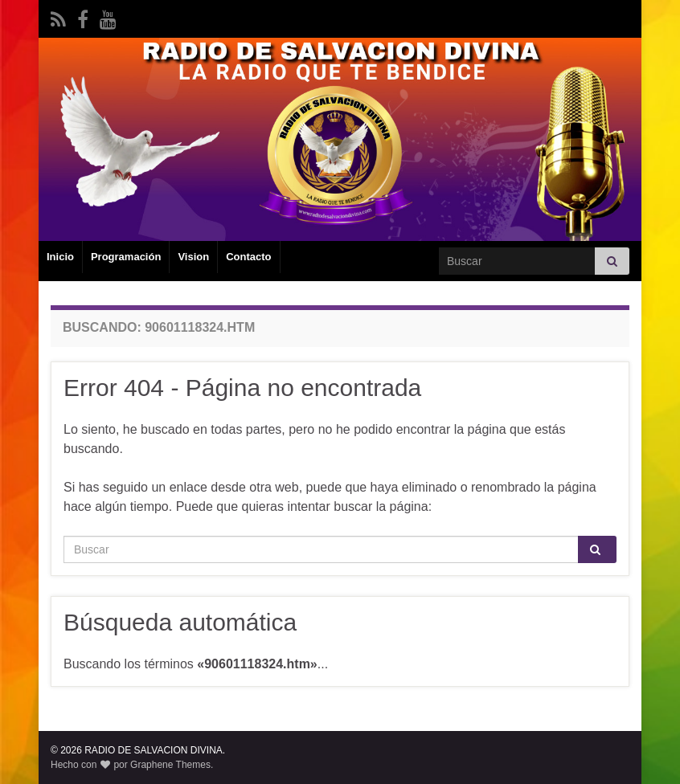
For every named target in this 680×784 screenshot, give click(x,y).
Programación (126, 257)
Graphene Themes (170, 765)
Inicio (60, 257)
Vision (193, 257)
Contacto (248, 257)
